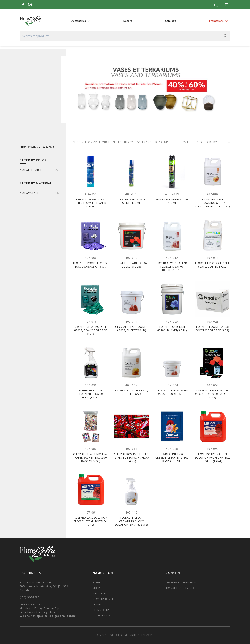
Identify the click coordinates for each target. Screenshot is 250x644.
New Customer (103, 599)
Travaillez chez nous (182, 588)
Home (97, 583)
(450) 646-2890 (29, 597)
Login (217, 5)
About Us (100, 594)
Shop (96, 588)
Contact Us (101, 616)
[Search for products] (125, 36)
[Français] (227, 5)
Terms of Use (102, 610)
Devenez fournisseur (181, 583)
